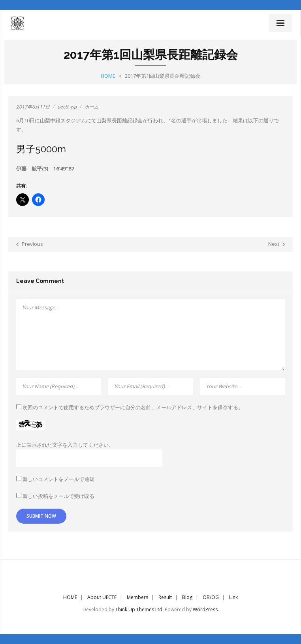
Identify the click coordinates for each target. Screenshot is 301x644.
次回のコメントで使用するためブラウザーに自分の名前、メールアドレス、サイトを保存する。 (133, 407)
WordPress (205, 609)
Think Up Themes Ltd (139, 609)
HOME (70, 597)
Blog (187, 597)
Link (233, 597)
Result (165, 597)
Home (108, 76)
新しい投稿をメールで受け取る (58, 496)
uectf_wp (67, 107)
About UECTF (102, 597)
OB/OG (211, 597)
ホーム (92, 107)
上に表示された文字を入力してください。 (65, 445)
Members (137, 597)
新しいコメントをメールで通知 (58, 479)
